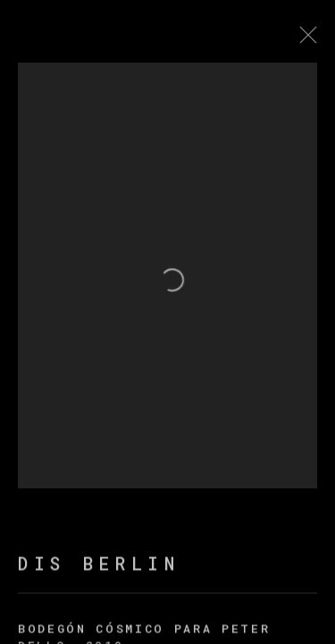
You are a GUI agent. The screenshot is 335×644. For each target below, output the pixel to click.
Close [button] (314, 40)
